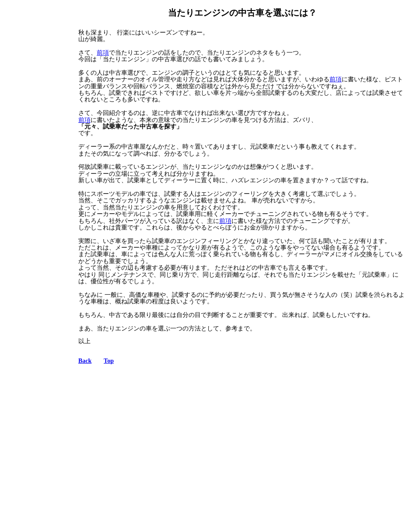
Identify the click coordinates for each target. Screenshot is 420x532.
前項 (103, 53)
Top (109, 361)
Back (85, 361)
